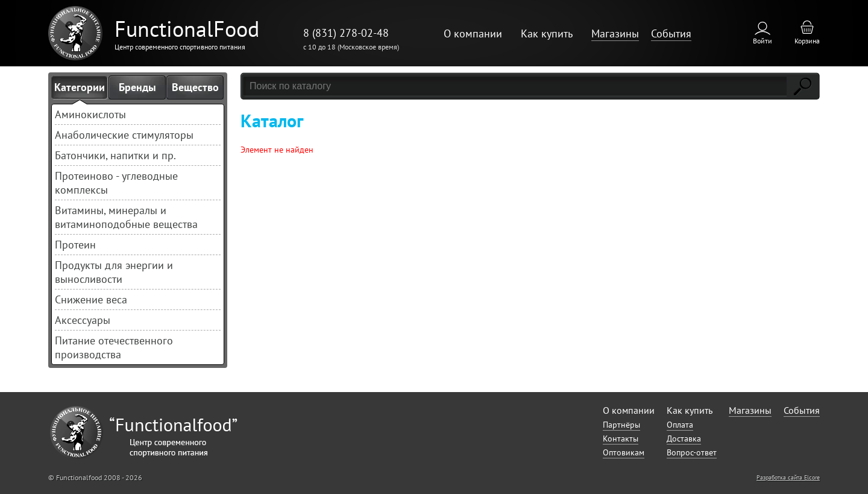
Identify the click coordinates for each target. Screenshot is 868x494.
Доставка (684, 439)
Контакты (621, 439)
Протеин (75, 245)
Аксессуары (83, 320)
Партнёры (621, 425)
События (671, 33)
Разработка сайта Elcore (788, 477)
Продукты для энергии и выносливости (114, 272)
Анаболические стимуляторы (124, 135)
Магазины (615, 33)
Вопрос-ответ (692, 452)
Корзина (807, 41)
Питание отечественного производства (114, 347)
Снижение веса (91, 299)
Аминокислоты (90, 114)
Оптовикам (624, 452)
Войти (763, 41)
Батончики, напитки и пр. (115, 155)
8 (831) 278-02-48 (346, 33)
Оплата (680, 425)
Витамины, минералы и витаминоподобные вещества (126, 217)
